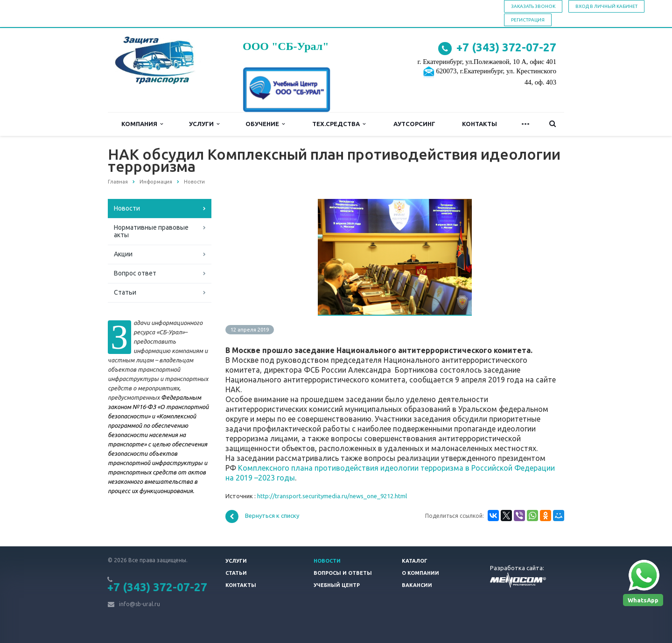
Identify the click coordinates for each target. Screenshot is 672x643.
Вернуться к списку (262, 516)
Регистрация (528, 20)
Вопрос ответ (135, 273)
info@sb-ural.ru (140, 604)
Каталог (415, 561)
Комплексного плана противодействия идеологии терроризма (351, 468)
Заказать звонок (533, 6)
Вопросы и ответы (343, 573)
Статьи (125, 292)
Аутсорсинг (414, 124)
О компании (420, 573)
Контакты (479, 124)
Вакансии (417, 585)
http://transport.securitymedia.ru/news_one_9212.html (332, 496)
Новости (127, 208)
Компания (142, 124)
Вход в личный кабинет (606, 6)
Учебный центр (337, 585)
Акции (123, 254)
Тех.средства (339, 124)
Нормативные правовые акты (151, 231)
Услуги (204, 124)
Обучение (265, 124)
